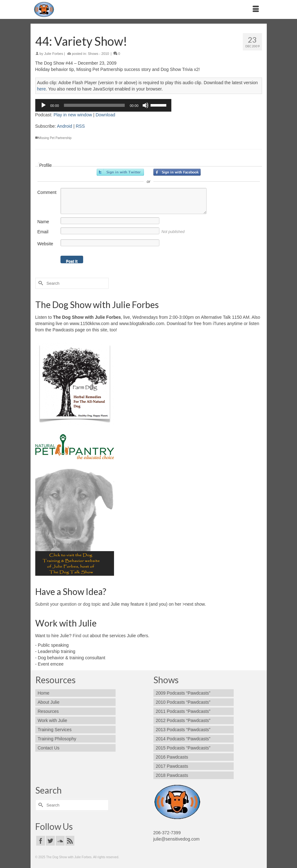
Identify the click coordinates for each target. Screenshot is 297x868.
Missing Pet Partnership (55, 138)
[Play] (43, 105)
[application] (103, 105)
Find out (81, 636)
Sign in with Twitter (120, 172)
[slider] (94, 105)
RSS (80, 126)
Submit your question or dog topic (68, 604)
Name (43, 222)
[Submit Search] (40, 283)
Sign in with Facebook (177, 172)
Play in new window (73, 115)
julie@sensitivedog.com (177, 839)
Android (65, 126)
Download (105, 115)
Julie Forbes (54, 54)
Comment (47, 192)
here (42, 89)
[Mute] (146, 105)
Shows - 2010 (98, 54)
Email (43, 232)
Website (45, 244)
